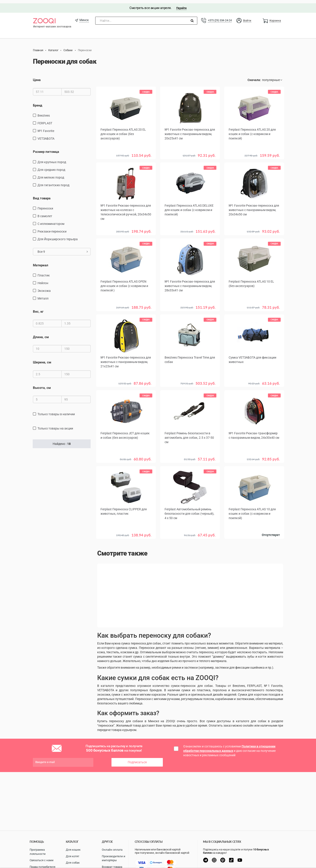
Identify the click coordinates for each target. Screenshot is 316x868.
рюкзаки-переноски (52, 228)
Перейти (181, 5)
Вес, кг (38, 309)
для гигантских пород (53, 182)
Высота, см (42, 384)
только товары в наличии (56, 411)
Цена (37, 77)
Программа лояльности (38, 852)
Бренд (38, 102)
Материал (41, 262)
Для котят (73, 856)
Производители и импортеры (114, 858)
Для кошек (73, 850)
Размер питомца (46, 148)
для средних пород (51, 166)
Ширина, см (42, 359)
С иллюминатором (51, 220)
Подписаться (137, 758)
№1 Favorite (46, 128)
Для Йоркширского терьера (58, 236)
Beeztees (44, 112)
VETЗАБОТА (46, 135)
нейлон (43, 280)
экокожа (44, 288)
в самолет (45, 213)
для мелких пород (51, 174)
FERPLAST (45, 120)
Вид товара (42, 195)
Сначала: (254, 77)
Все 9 (63, 248)
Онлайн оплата (112, 850)
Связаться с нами (42, 860)
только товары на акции (55, 425)
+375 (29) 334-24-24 (220, 17)
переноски (45, 205)
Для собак (73, 863)
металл (43, 295)
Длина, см (41, 334)
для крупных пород (52, 159)
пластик (44, 272)
